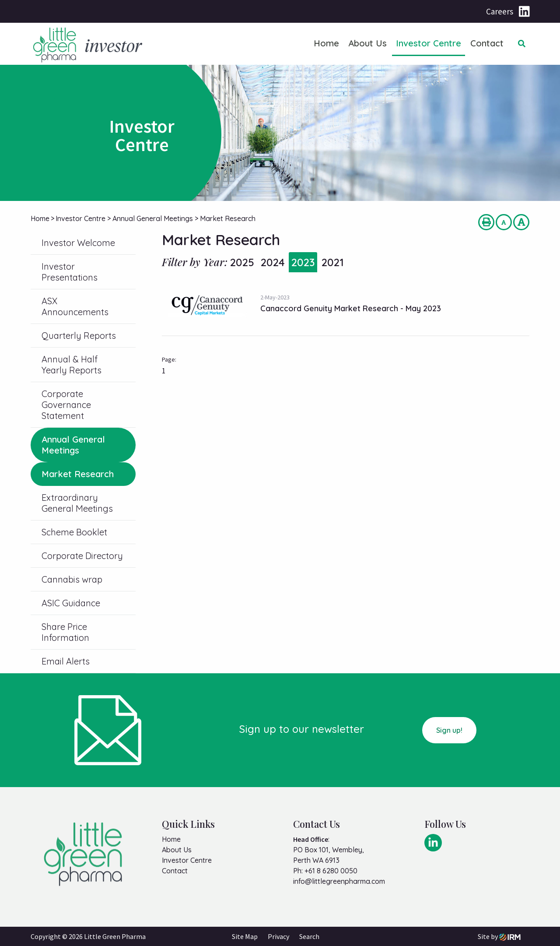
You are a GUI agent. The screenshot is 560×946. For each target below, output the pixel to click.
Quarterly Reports (79, 336)
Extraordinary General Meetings (77, 503)
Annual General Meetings (73, 445)
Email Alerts (66, 661)
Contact (487, 43)
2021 (332, 262)
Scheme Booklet (74, 532)
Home (326, 43)
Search (309, 936)
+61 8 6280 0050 (331, 871)
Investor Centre (429, 43)
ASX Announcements (75, 306)
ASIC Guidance (71, 603)
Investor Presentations (70, 272)
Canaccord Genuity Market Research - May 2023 (351, 308)
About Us (367, 43)
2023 (303, 262)
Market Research (78, 474)
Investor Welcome (78, 243)
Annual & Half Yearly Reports (72, 365)
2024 (273, 262)
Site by (499, 936)
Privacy (278, 936)
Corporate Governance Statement (66, 405)
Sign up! (449, 730)
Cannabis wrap (72, 579)
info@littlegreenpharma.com (339, 881)
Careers (500, 11)
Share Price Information (65, 632)
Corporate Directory (82, 556)
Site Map (245, 936)
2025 (242, 262)
